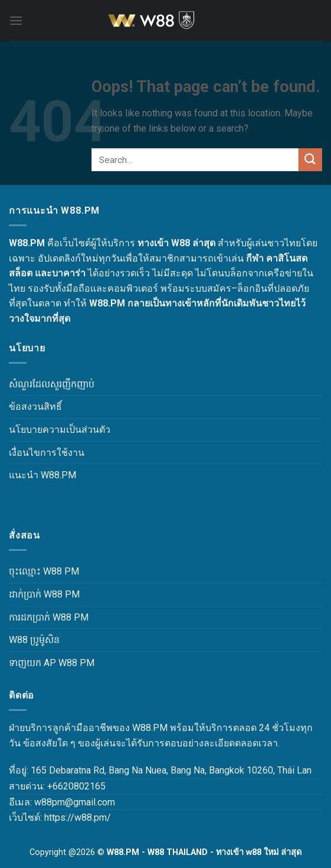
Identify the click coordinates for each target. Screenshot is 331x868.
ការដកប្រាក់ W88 (40, 617)
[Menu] (16, 20)
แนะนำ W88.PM (42, 475)
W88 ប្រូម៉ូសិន (34, 640)
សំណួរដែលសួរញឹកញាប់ (52, 384)
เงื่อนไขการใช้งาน (47, 453)
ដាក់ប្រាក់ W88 (36, 594)
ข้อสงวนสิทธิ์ (35, 407)
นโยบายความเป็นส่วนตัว (60, 430)
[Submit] (310, 160)
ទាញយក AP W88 (43, 663)
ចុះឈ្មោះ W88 (35, 571)
